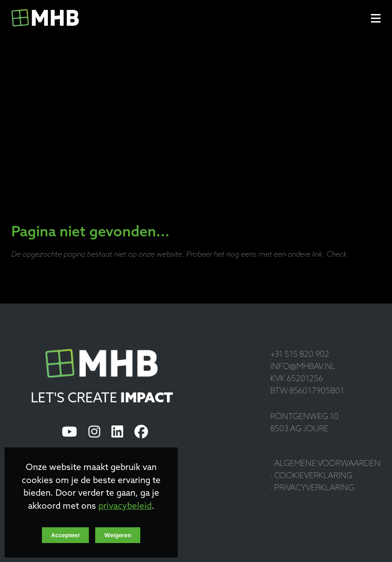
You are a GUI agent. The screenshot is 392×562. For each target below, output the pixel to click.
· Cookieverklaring (311, 476)
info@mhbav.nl (303, 367)
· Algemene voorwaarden (325, 464)
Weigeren (118, 535)
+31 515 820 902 (300, 355)
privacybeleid (125, 507)
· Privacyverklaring (312, 488)
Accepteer (65, 535)
